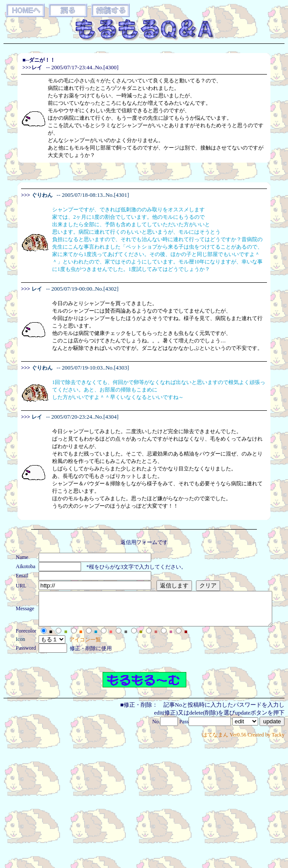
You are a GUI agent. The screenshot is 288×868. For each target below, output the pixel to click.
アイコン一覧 (73, 646)
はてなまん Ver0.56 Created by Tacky (243, 741)
